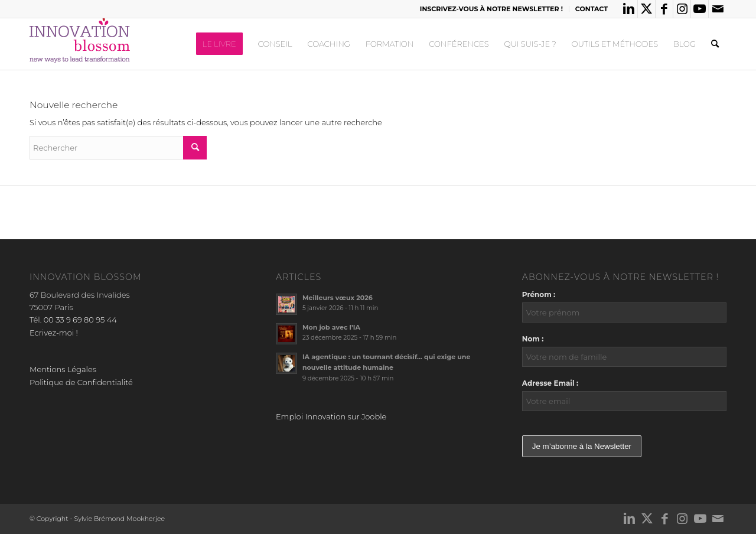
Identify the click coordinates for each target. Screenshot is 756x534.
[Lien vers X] (646, 9)
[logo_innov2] (81, 44)
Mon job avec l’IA (331, 327)
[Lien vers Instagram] (682, 9)
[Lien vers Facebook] (664, 9)
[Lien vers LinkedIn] (629, 9)
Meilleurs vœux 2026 (338, 298)
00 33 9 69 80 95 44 (80, 320)
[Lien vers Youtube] (700, 9)
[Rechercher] (715, 44)
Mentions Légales (63, 369)
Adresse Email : (550, 383)
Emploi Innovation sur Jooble (331, 416)
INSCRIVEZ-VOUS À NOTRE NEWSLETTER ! (491, 9)
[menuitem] (492, 9)
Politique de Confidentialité (81, 382)
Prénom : (539, 294)
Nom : (533, 339)
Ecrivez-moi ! (54, 333)
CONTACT (592, 9)
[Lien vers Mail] (718, 9)
